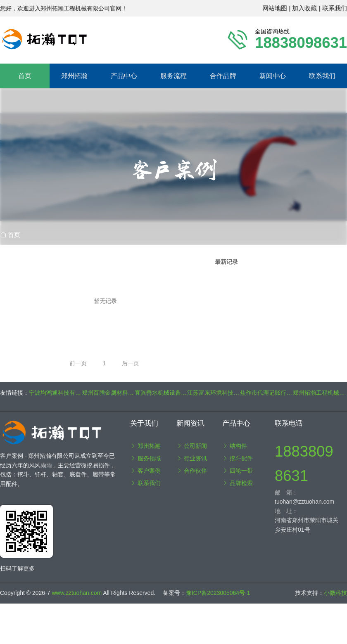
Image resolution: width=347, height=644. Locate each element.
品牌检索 (238, 483)
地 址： (286, 511)
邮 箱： (286, 492)
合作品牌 (223, 76)
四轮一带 (238, 471)
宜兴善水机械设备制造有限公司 (161, 393)
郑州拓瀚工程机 (110, 39)
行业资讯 (192, 458)
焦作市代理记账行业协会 (266, 393)
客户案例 (145, 471)
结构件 (235, 446)
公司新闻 (192, 446)
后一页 (131, 363)
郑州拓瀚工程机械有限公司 (319, 393)
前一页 (78, 363)
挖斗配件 (238, 458)
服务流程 (173, 76)
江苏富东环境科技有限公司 (214, 393)
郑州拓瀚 (145, 446)
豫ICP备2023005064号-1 (218, 593)
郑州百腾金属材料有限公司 (108, 393)
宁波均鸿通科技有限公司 (55, 393)
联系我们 (322, 76)
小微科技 (335, 593)
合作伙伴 (192, 471)
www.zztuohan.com (78, 593)
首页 (25, 76)
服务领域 (145, 458)
